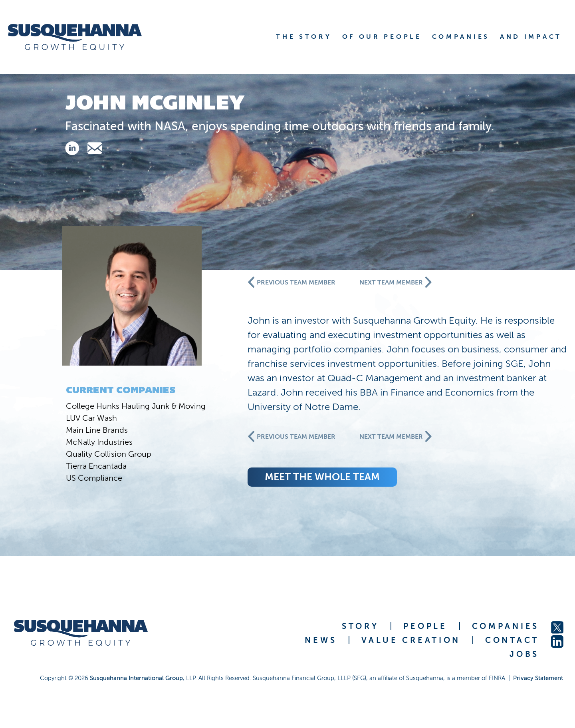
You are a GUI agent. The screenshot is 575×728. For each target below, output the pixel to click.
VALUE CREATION (411, 640)
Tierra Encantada (96, 466)
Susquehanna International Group (136, 678)
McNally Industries (99, 442)
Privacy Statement (538, 678)
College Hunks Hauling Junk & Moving (136, 406)
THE (304, 37)
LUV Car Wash (91, 418)
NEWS (321, 640)
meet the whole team (322, 477)
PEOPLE (425, 626)
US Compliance (94, 478)
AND (531, 37)
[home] (85, 37)
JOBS (524, 654)
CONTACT (512, 640)
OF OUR (382, 37)
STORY (360, 626)
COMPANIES (506, 626)
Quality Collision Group (109, 454)
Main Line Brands (97, 430)
